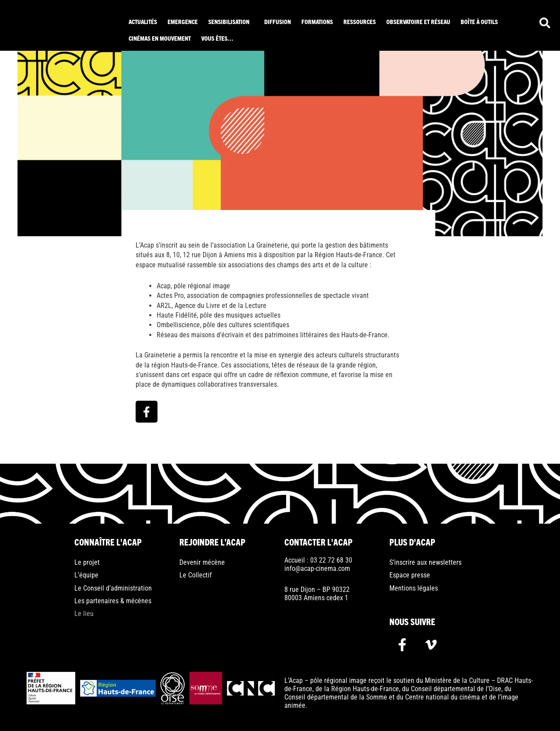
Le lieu (84, 614)
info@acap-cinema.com (317, 568)
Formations (317, 21)
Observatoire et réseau (418, 21)
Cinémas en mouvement (160, 38)
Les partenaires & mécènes (113, 601)
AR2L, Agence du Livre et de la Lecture (212, 306)
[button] (231, 21)
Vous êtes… (217, 38)
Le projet (87, 562)
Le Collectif (196, 575)
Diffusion (278, 21)
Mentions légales (414, 588)
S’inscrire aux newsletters (425, 562)
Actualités (143, 21)
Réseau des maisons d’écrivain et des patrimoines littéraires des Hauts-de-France (272, 335)
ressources (360, 21)
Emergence (183, 21)
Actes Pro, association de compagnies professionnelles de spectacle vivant (263, 296)
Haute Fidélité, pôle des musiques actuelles (219, 315)
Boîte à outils (479, 21)
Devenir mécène (202, 562)
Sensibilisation (229, 21)
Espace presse (410, 575)
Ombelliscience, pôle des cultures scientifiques (223, 325)
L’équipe (86, 575)
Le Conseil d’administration (113, 588)
